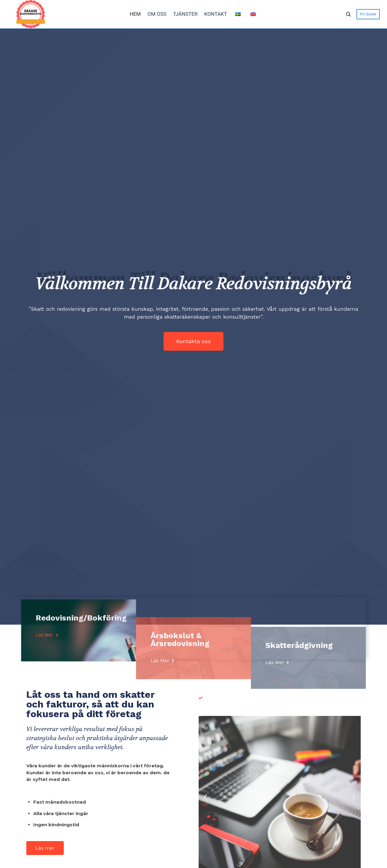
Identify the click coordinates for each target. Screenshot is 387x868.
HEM (135, 14)
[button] (193, 341)
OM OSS (157, 14)
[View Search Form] (348, 14)
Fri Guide (368, 14)
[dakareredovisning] (31, 14)
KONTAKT (215, 14)
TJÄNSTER (185, 14)
